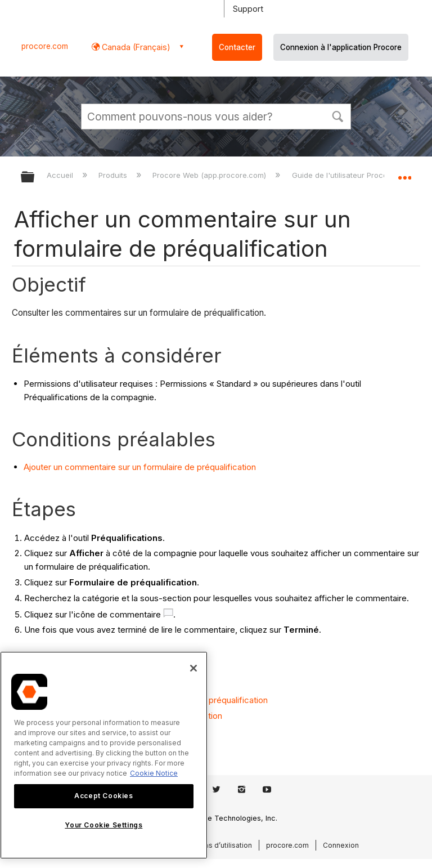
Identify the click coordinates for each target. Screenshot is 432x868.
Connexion (341, 845)
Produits (114, 175)
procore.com (45, 46)
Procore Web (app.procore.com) (210, 175)
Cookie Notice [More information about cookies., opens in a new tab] (154, 773)
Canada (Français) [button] (135, 47)
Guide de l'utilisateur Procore (345, 175)
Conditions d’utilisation (214, 845)
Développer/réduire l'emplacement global (404, 173)
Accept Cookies (103, 796)
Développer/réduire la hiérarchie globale (35, 178)
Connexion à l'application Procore (341, 47)
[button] (337, 115)
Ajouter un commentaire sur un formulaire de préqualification (140, 467)
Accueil (61, 175)
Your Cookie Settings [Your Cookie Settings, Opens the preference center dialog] (103, 825)
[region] (104, 755)
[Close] (193, 668)
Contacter (237, 47)
